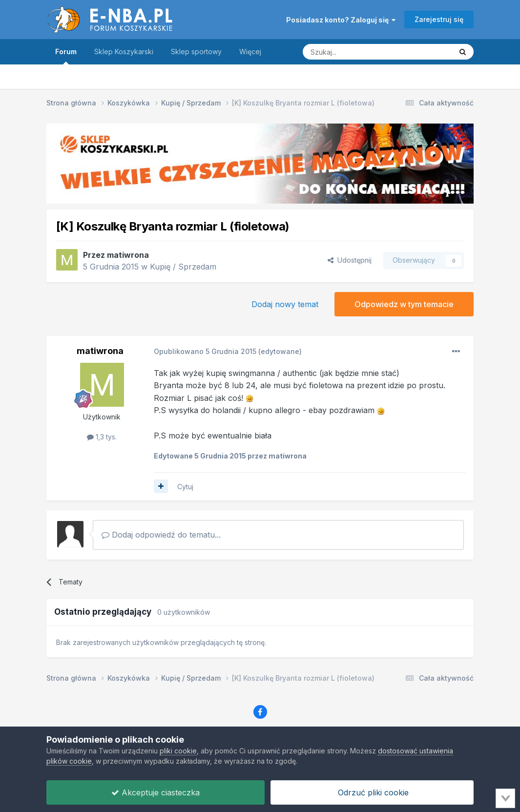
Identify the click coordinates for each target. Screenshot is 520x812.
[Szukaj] (353, 52)
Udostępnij (350, 260)
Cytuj (185, 487)
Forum (66, 56)
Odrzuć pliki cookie (372, 792)
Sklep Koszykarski (124, 52)
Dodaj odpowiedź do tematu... (161, 535)
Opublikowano (205, 351)
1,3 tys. (102, 437)
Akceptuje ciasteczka (156, 792)
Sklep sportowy (196, 52)
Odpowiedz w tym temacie (404, 304)
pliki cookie (178, 751)
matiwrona (128, 255)
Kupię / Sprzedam (183, 267)
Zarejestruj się (439, 19)
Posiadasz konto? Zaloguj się (341, 20)
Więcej (250, 52)
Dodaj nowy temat (285, 304)
